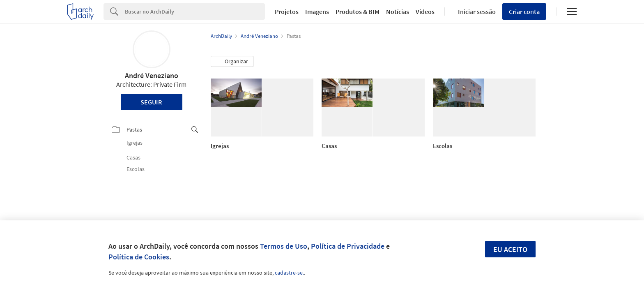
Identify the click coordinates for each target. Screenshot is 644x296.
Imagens (317, 12)
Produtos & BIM (358, 12)
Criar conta (524, 12)
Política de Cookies (139, 257)
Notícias (398, 12)
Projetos (287, 12)
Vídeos (425, 12)
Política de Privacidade (348, 246)
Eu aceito (510, 249)
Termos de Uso (284, 246)
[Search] (195, 12)
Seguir (151, 102)
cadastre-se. (289, 273)
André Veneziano (152, 75)
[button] (232, 62)
